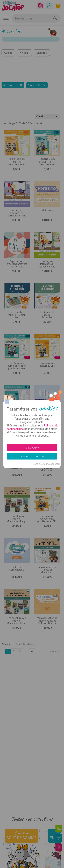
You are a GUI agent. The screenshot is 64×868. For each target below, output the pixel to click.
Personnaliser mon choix (32, 456)
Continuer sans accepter (46, 464)
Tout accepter (32, 448)
